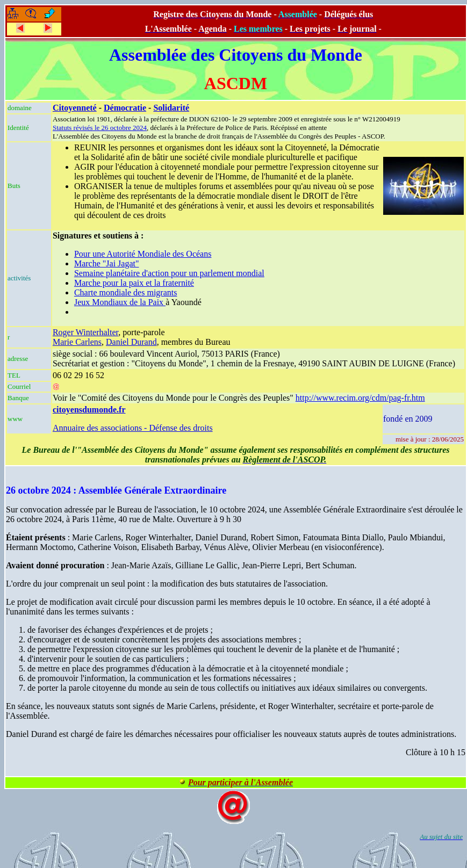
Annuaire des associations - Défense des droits (133, 428)
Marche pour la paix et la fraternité (134, 283)
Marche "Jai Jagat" (107, 263)
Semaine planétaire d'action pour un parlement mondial (169, 273)
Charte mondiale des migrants (126, 292)
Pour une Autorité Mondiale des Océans (143, 254)
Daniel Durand (131, 342)
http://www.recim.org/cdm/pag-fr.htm (360, 398)
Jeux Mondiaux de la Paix (120, 302)
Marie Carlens (77, 342)
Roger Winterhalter (85, 332)
